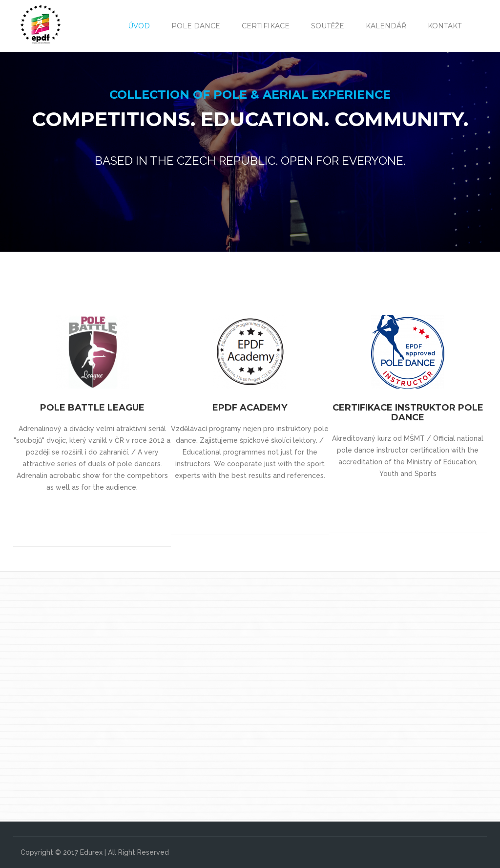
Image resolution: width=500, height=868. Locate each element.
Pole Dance (196, 26)
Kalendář (386, 26)
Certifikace (266, 26)
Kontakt (445, 26)
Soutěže (328, 26)
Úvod (139, 26)
